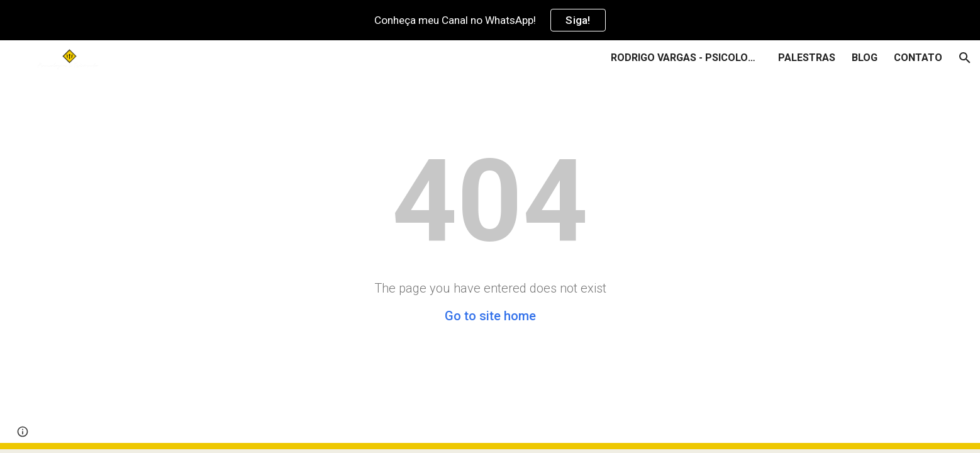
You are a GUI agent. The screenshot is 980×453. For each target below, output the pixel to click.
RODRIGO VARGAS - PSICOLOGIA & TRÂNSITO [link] (686, 58)
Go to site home (490, 316)
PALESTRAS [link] (807, 58)
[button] (965, 58)
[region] (490, 20)
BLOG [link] (865, 58)
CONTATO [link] (918, 58)
